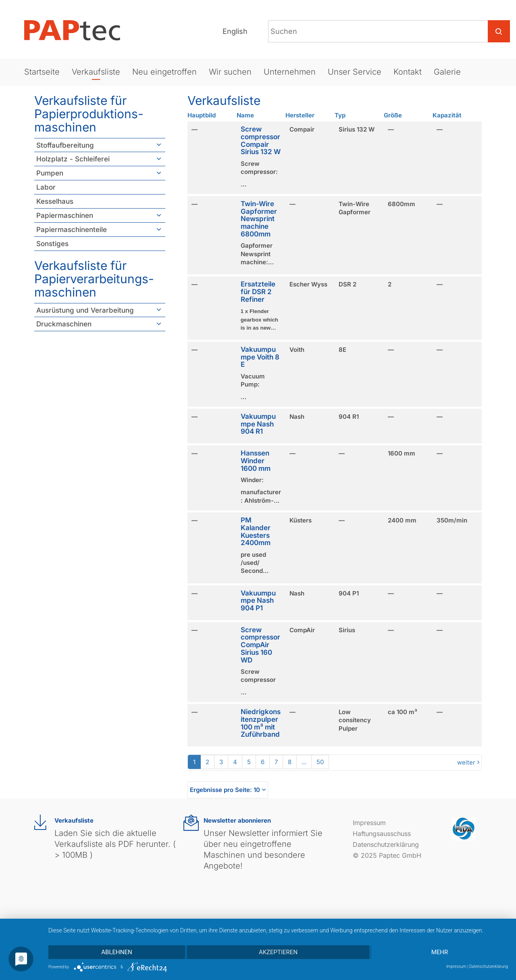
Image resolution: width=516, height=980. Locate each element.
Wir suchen (230, 72)
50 (320, 762)
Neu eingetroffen (164, 72)
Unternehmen (290, 72)
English (235, 31)
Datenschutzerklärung (386, 844)
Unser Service (355, 72)
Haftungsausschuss (382, 834)
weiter (466, 762)
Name (245, 115)
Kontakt (408, 72)
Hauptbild (202, 115)
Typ (340, 115)
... (304, 762)
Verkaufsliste (96, 72)
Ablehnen (117, 952)
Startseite (42, 72)
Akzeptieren (278, 952)
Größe (393, 115)
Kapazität (447, 115)
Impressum (369, 823)
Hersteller (300, 115)
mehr (440, 952)
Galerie (447, 72)
